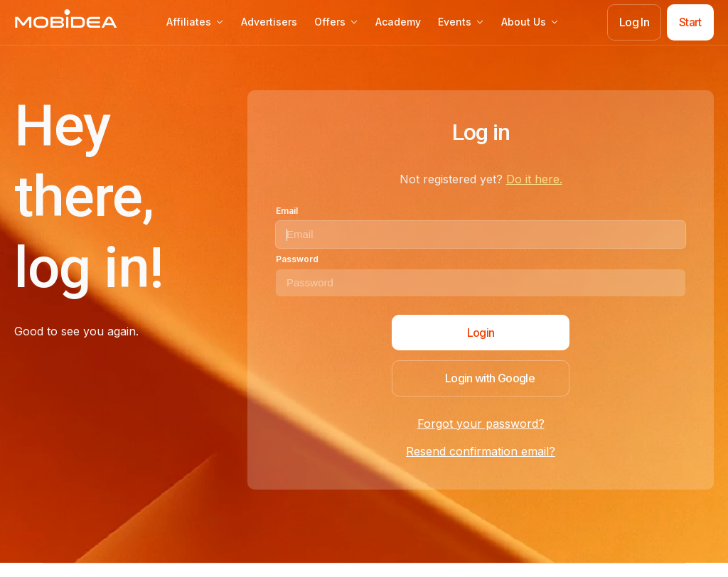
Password (297, 259)
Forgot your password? (481, 424)
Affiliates (195, 22)
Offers (336, 22)
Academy (398, 22)
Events (461, 22)
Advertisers (269, 22)
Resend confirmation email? (481, 451)
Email (287, 211)
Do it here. (534, 179)
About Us (530, 22)
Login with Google (490, 378)
